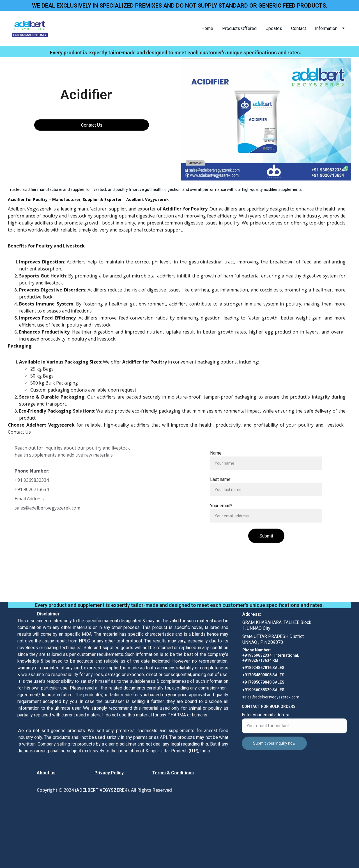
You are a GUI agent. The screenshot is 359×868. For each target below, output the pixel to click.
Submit (266, 550)
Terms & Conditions (173, 774)
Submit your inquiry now (274, 749)
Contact (299, 28)
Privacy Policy (109, 774)
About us (46, 774)
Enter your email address (266, 720)
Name (216, 467)
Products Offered (239, 28)
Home (207, 28)
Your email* (221, 519)
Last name (220, 493)
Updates (274, 28)
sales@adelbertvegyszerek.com (47, 508)
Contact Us (92, 125)
